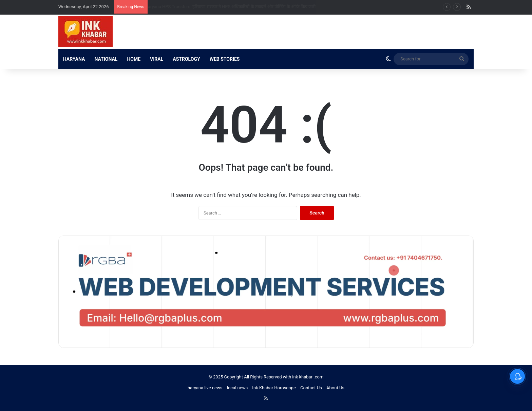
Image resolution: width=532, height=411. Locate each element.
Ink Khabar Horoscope (274, 388)
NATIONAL (106, 59)
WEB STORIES (225, 59)
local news (237, 388)
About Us (335, 388)
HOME (134, 59)
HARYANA (74, 59)
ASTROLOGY (186, 59)
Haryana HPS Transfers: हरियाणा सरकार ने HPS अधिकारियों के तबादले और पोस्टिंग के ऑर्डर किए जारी (236, 7)
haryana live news (205, 388)
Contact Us (311, 388)
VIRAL (157, 59)
